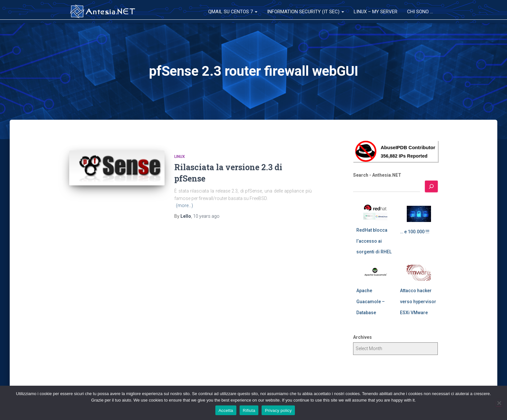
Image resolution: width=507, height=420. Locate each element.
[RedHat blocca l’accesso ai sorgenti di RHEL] (375, 212)
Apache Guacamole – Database (371, 301)
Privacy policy (278, 410)
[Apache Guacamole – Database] (375, 273)
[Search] (431, 186)
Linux (180, 157)
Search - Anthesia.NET (377, 175)
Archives (362, 337)
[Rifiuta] (499, 403)
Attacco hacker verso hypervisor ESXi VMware (418, 301)
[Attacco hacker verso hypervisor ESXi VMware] (419, 273)
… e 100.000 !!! (415, 232)
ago (206, 216)
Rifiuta (249, 410)
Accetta (226, 410)
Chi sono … (420, 12)
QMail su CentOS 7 (233, 12)
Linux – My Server (376, 12)
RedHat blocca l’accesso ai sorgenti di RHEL (374, 241)
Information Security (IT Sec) (306, 12)
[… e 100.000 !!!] (419, 214)
